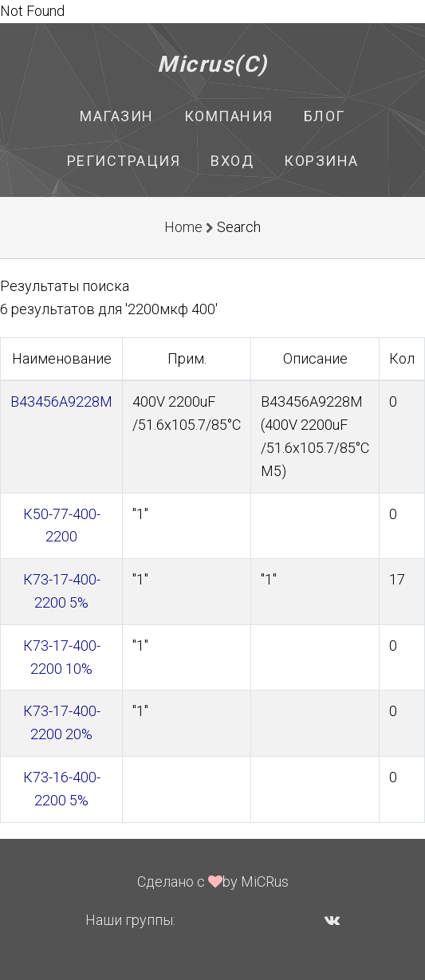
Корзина (321, 161)
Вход (232, 161)
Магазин (117, 116)
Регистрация (124, 161)
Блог (325, 116)
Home (183, 227)
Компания (229, 116)
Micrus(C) (212, 64)
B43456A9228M (61, 401)
